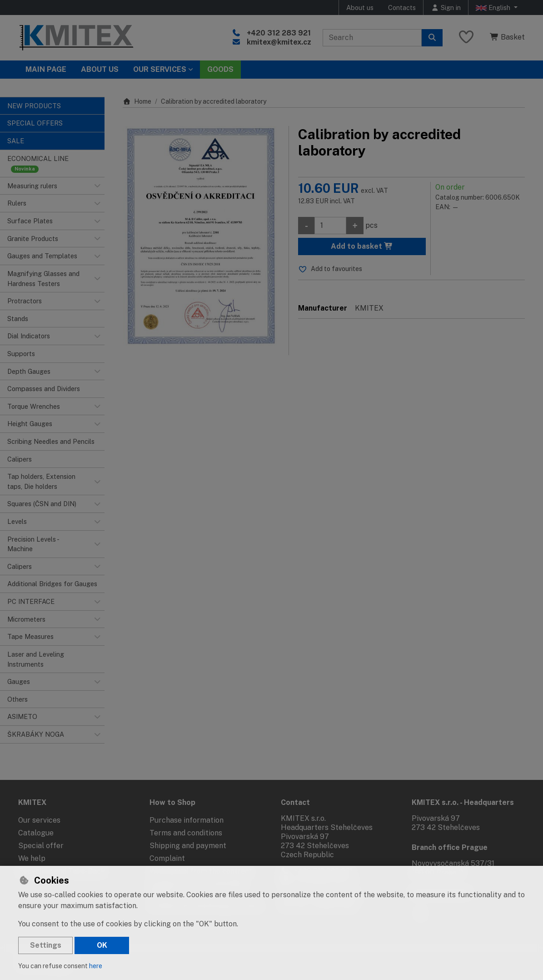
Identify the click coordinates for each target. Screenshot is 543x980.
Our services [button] (160, 69)
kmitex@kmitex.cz (279, 42)
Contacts (402, 8)
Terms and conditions (186, 833)
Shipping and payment (188, 846)
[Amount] (330, 226)
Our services (39, 820)
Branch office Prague (450, 847)
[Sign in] (446, 8)
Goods (220, 69)
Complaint (167, 858)
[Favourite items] (466, 38)
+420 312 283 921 (279, 33)
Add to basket (362, 246)
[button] (97, 186)
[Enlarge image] (201, 237)
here (96, 966)
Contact (295, 802)
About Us (100, 69)
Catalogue (36, 833)
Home (137, 101)
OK (102, 945)
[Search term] (372, 38)
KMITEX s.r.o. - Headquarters (463, 802)
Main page (46, 69)
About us (360, 8)
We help (32, 858)
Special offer (41, 846)
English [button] (494, 8)
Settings (46, 945)
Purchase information (187, 820)
